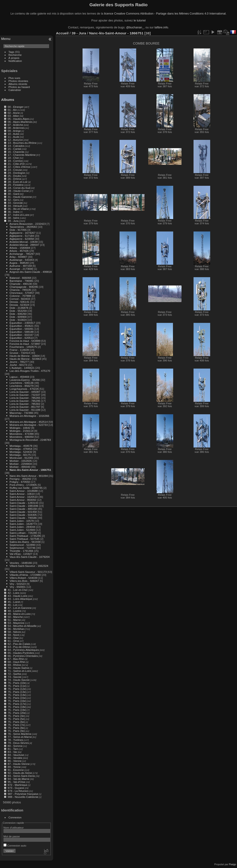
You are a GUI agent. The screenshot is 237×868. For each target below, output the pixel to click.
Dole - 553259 (18, 311)
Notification (15, 61)
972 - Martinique (17, 785)
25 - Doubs (14, 176)
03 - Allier (13, 116)
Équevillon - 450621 (22, 326)
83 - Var (12, 752)
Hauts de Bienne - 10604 (25, 356)
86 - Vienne (15, 761)
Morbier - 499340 (20, 467)
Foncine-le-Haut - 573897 (25, 344)
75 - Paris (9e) (16, 731)
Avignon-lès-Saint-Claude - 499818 (31, 272)
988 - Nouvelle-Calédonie (23, 797)
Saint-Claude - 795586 (23, 518)
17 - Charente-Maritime (22, 155)
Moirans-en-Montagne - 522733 (29, 425)
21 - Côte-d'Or (16, 164)
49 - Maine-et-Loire (19, 614)
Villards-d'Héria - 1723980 (25, 575)
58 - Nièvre (14, 632)
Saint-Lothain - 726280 (23, 533)
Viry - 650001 (18, 587)
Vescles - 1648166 (21, 563)
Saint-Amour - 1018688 (24, 491)
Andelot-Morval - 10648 (24, 242)
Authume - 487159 (21, 266)
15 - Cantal (14, 149)
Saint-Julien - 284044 (22, 527)
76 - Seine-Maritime (20, 734)
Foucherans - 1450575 (23, 347)
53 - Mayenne (16, 623)
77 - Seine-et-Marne (20, 737)
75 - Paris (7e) (16, 725)
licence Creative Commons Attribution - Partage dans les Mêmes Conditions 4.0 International (165, 14)
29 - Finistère (16, 185)
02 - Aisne (14, 113)
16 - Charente (16, 152)
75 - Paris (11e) (17, 686)
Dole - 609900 (18, 317)
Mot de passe (12, 836)
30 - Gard (13, 194)
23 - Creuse (15, 170)
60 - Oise (13, 638)
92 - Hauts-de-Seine (20, 773)
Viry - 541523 (18, 584)
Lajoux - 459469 (19, 377)
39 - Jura (13, 221)
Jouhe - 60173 (18, 365)
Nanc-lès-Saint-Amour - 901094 (29, 476)
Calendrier (15, 90)
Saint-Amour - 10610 (22, 494)
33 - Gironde (15, 203)
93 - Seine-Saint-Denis (21, 776)
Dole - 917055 (18, 230)
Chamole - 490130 (21, 284)
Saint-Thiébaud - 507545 (25, 539)
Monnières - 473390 (22, 434)
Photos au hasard (19, 87)
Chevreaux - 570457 (22, 293)
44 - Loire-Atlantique (20, 599)
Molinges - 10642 (20, 428)
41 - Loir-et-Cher (18, 590)
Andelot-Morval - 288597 (24, 245)
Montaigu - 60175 (20, 455)
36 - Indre (13, 212)
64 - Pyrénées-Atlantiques (23, 650)
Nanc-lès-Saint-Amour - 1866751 (30, 470)
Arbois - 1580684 (20, 248)
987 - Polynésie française (23, 794)
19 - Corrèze (15, 161)
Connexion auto (15, 845)
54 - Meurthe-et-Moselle (22, 626)
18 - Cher (13, 158)
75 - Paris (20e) (17, 713)
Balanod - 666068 (20, 278)
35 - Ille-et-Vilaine (18, 209)
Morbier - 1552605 (21, 461)
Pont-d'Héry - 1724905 (23, 485)
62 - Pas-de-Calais (19, 644)
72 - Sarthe (14, 674)
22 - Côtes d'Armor (19, 167)
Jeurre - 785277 (19, 362)
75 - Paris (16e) (17, 701)
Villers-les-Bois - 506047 (24, 581)
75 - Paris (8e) (16, 728)
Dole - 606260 (18, 314)
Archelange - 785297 (22, 254)
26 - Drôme (14, 179)
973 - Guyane (16, 788)
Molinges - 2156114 (21, 431)
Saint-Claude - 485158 (23, 509)
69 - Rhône (14, 665)
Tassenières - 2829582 (23, 227)
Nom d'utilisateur (14, 827)
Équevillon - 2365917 (22, 323)
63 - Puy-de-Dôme (19, 647)
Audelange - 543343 (22, 260)
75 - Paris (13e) (17, 692)
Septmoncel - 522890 (22, 545)
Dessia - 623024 (19, 305)
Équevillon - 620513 (22, 338)
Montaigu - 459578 (21, 446)
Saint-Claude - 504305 (23, 515)
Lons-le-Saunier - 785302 (25, 404)
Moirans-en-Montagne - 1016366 (29, 416)
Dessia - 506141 (19, 302)
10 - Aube (13, 134)
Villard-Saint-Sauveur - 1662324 (29, 566)
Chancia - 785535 (20, 290)
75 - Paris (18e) (17, 707)
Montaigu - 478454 (21, 449)
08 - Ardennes (16, 128)
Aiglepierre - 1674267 (23, 233)
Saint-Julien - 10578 (22, 521)
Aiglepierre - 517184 (22, 236)
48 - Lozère (15, 611)
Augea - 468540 (19, 263)
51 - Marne (14, 620)
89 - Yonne (14, 767)
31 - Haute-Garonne (20, 197)
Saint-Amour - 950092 (23, 500)
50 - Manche (15, 617)
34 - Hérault (15, 206)
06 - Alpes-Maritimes (20, 122)
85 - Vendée (15, 758)
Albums (8, 100)
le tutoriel (140, 20)
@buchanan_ (135, 27)
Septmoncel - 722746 (22, 548)
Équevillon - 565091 (22, 329)
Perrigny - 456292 (20, 479)
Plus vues (14, 78)
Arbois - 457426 (19, 251)
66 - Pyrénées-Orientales (23, 656)
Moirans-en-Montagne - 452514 (29, 422)
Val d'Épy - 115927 (21, 554)
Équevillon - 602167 (22, 335)
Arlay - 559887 (18, 257)
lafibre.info (161, 27)
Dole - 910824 (18, 320)
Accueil (62, 33)
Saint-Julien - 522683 (22, 530)
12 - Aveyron (15, 140)
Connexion (15, 817)
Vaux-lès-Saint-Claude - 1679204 (29, 557)
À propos (14, 58)
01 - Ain (12, 110)
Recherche (15, 55)
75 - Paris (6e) (16, 722)
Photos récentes (18, 81)
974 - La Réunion (18, 791)
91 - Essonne (16, 770)
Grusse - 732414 (20, 353)
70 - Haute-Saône (18, 668)
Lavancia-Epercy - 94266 (25, 380)
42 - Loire (13, 593)
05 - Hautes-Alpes (18, 119)
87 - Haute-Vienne (19, 764)
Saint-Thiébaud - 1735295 (25, 536)
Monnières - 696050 (22, 437)
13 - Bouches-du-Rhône (22, 143)
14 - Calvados (16, 146)
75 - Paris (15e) (17, 698)
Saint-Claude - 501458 (23, 512)
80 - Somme (15, 746)
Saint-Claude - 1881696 (24, 506)
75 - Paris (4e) (16, 716)
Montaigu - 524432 (21, 452)
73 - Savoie (15, 677)
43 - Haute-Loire (17, 596)
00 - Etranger (16, 107)
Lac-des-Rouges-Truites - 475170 (30, 371)
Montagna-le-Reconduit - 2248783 (30, 440)
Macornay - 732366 (21, 413)
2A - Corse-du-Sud (19, 188)
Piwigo (232, 864)
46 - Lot (12, 605)
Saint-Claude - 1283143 (24, 503)
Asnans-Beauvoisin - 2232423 (28, 224)
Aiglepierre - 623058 (22, 239)
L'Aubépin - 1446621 (22, 368)
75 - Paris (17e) (17, 704)
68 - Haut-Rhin (17, 662)
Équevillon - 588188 (22, 332)
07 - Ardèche (15, 125)
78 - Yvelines (15, 740)
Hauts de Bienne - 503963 (25, 359)
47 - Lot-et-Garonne (20, 608)
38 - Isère (13, 218)
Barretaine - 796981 (22, 281)
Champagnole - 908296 (24, 287)
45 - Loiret (14, 602)
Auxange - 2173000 (21, 269)
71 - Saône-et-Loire (19, 671)
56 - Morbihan (16, 629)
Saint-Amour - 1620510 (24, 497)
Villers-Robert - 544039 (23, 578)
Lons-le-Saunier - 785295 (25, 401)
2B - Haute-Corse (18, 191)
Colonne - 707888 (20, 296)
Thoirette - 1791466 (21, 551)
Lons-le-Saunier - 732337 (25, 395)
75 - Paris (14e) (17, 695)
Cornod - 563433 (20, 299)
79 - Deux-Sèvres (18, 743)
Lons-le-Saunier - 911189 (25, 410)
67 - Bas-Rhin (16, 659)
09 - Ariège (14, 131)
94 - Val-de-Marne (18, 779)
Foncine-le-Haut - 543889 (25, 341)
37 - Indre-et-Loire (18, 215)
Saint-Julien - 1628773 (23, 524)
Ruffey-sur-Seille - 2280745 (26, 488)
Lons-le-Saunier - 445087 (25, 392)
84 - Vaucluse (16, 755)
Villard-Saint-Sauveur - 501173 (28, 572)
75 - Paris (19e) (17, 710)
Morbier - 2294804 (21, 464)
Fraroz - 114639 (19, 350)
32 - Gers (13, 200)
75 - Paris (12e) (17, 689)
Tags (11, 52)
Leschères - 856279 (22, 386)
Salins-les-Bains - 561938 (25, 542)
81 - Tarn (13, 749)
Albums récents (18, 84)
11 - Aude (13, 137)
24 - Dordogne (16, 173)
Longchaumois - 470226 (24, 389)
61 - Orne (13, 641)
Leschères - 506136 (22, 383)
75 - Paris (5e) (16, 719)
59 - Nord (13, 635)
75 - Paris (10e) (17, 683)
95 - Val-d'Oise (17, 782)
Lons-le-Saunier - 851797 (25, 407)
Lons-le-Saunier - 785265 (25, 398)
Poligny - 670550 (20, 482)
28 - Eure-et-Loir (18, 182)
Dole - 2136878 (19, 308)
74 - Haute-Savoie (19, 680)
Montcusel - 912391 (21, 458)
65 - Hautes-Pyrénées (21, 653)
